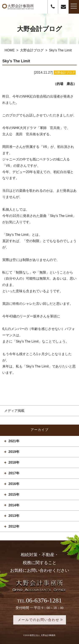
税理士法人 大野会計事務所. (43, 635)
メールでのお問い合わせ (39, 620)
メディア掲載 (14, 411)
